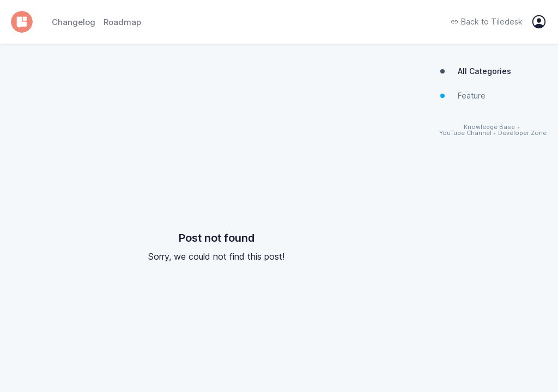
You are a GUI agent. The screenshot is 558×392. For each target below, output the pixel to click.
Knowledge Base (489, 127)
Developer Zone (522, 133)
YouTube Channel (465, 133)
